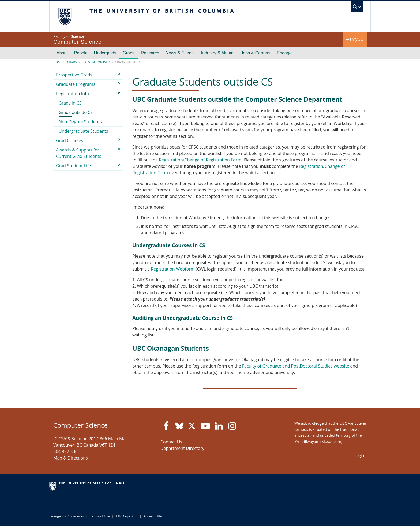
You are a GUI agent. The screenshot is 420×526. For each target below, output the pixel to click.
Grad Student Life (74, 166)
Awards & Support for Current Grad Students (79, 153)
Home (58, 62)
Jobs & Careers (256, 53)
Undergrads (105, 53)
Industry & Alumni (218, 53)
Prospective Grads (74, 75)
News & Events (180, 53)
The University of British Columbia (65, 16)
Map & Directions (71, 458)
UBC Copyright (127, 516)
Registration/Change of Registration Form (200, 160)
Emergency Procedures (67, 516)
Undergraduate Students (83, 131)
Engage (284, 53)
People (81, 53)
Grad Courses (70, 140)
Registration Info (96, 62)
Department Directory (182, 448)
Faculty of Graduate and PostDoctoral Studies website (296, 366)
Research (150, 53)
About (62, 53)
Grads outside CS (76, 112)
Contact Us (171, 442)
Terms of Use (100, 516)
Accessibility (153, 516)
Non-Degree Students (80, 122)
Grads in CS (70, 103)
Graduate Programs (76, 84)
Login (359, 455)
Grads (129, 53)
